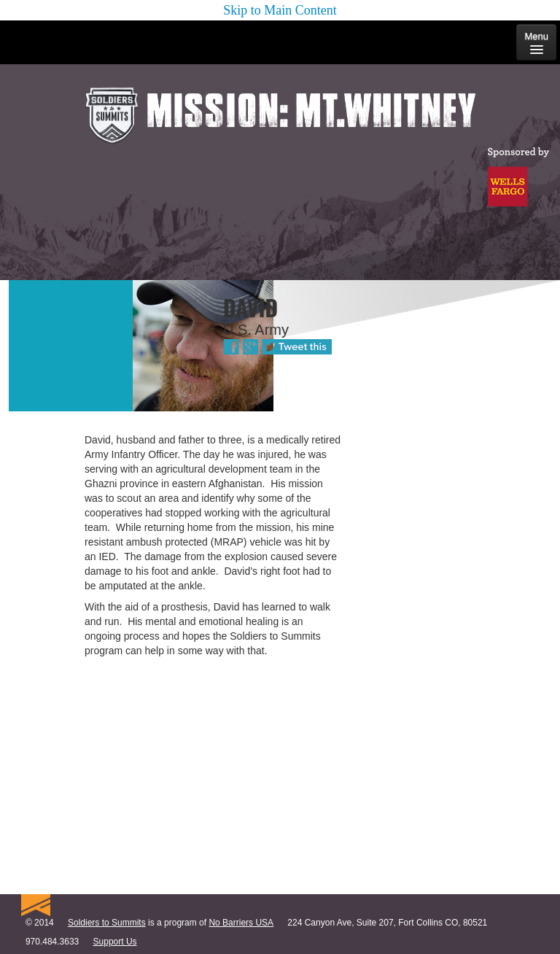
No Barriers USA (241, 923)
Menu (536, 42)
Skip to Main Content (280, 10)
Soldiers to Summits (107, 923)
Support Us (115, 942)
